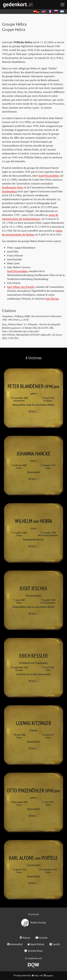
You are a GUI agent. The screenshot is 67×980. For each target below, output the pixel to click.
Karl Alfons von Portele (21, 287)
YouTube (41, 938)
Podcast (25, 938)
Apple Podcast (36, 944)
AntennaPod (15, 944)
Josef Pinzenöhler (49, 176)
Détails (35, 412)
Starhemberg (9, 191)
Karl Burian (52, 299)
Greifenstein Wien (13, 187)
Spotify (55, 944)
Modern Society (34, 923)
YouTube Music (33, 951)
